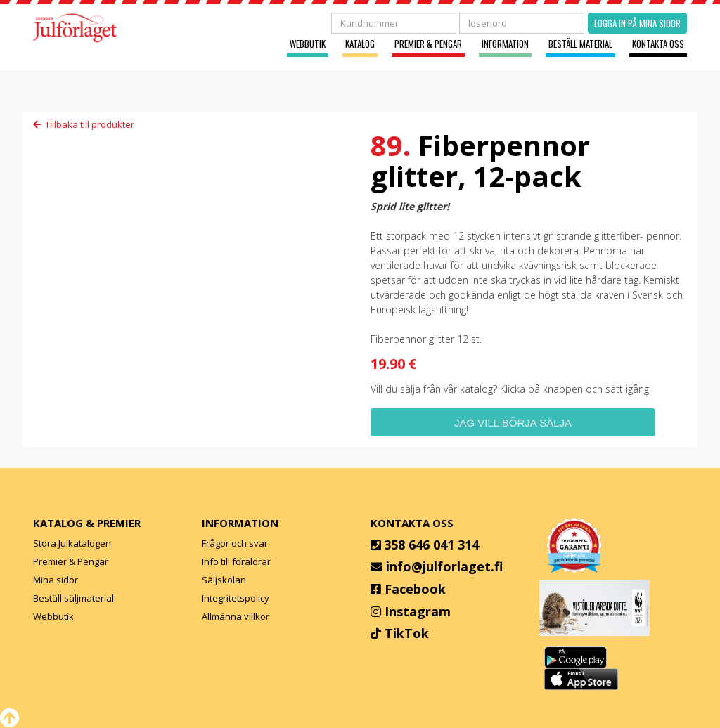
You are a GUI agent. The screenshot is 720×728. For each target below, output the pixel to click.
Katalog (360, 44)
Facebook (415, 589)
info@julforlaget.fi (444, 566)
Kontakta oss (658, 44)
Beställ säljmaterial (73, 598)
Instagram (418, 611)
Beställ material (580, 44)
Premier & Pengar (428, 44)
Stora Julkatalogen (72, 543)
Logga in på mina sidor (637, 23)
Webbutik (308, 44)
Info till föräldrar (236, 561)
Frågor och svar (235, 543)
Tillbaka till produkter (84, 124)
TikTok (407, 633)
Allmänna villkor (236, 616)
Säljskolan (224, 580)
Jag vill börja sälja (513, 423)
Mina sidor (56, 580)
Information (505, 44)
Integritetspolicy (236, 598)
